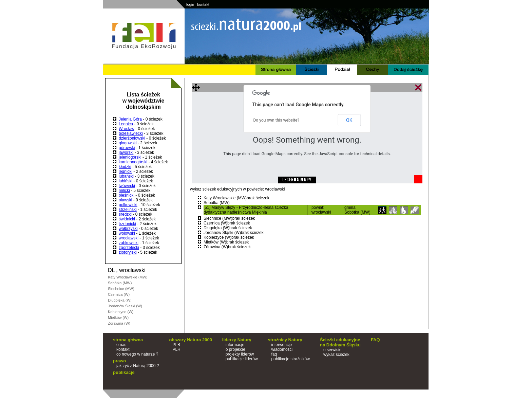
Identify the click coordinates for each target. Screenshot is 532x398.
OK (349, 120)
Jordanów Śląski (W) (125, 306)
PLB (176, 345)
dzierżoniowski (132, 138)
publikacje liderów (242, 359)
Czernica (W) (119, 294)
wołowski (127, 233)
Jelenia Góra (130, 119)
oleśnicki (127, 195)
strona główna (128, 340)
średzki (125, 214)
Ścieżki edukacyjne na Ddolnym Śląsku (340, 342)
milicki (124, 191)
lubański (126, 176)
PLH (176, 349)
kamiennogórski (133, 162)
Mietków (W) (118, 318)
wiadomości (282, 349)
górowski (127, 148)
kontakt (203, 4)
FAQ (375, 340)
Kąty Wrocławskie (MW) (128, 277)
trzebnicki (127, 224)
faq (274, 354)
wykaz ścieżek (336, 355)
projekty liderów (240, 354)
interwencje (282, 345)
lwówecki (127, 186)
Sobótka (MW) (120, 283)
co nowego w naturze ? (137, 354)
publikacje (124, 372)
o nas (121, 345)
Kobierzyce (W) (121, 312)
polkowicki (128, 205)
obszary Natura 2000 (190, 340)
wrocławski (129, 238)
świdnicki (127, 219)
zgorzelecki (129, 248)
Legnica (126, 124)
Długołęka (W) (120, 300)
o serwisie (332, 350)
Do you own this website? (277, 120)
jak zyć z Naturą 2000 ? (138, 366)
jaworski (126, 152)
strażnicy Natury (285, 340)
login (190, 4)
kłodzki (125, 167)
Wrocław (127, 129)
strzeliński (128, 210)
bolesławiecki (131, 133)
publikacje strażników (291, 359)
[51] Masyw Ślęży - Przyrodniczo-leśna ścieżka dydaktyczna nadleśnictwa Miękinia (246, 210)
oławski (125, 200)
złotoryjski (128, 252)
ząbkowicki (129, 243)
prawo (119, 361)
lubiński (126, 181)
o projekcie (235, 349)
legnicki (126, 171)
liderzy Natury (237, 340)
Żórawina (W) (119, 323)
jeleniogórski (130, 157)
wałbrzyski (128, 229)
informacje (235, 345)
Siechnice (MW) (121, 289)
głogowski (128, 143)
